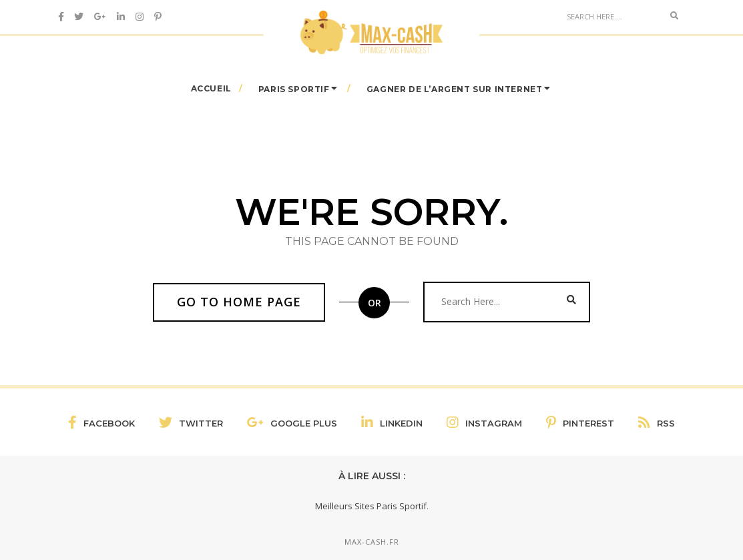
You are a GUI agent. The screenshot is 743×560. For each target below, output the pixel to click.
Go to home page (239, 302)
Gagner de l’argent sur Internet (455, 88)
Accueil (211, 88)
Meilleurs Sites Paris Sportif (371, 506)
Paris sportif (294, 88)
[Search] (611, 16)
